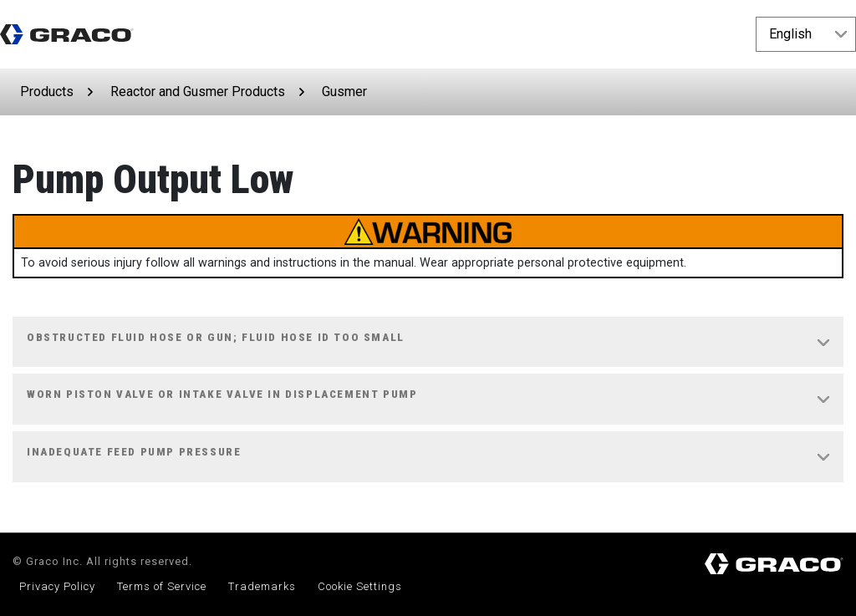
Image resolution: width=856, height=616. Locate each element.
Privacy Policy (57, 586)
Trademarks (262, 586)
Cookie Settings (360, 586)
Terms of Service (162, 586)
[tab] (428, 343)
